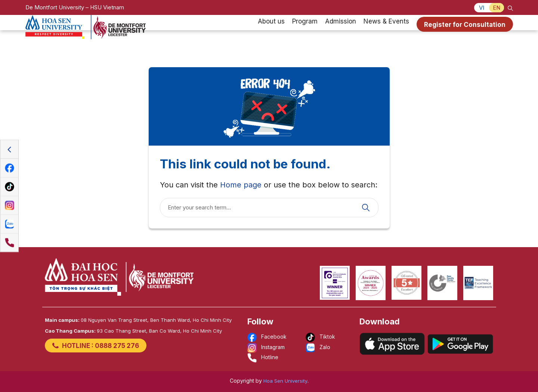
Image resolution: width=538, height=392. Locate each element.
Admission (341, 31)
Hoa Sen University (285, 381)
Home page (241, 185)
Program (305, 31)
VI (482, 8)
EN (497, 8)
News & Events (386, 31)
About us (271, 31)
